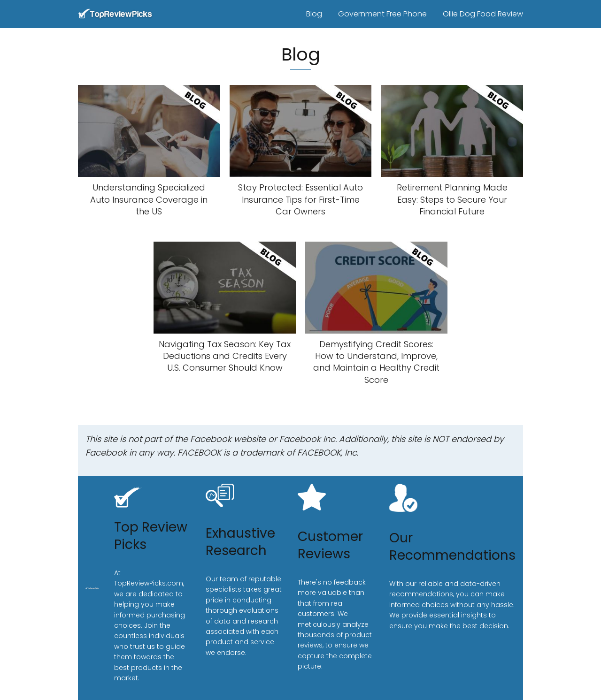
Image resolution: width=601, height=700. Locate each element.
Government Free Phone (382, 14)
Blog (314, 14)
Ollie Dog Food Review (483, 14)
